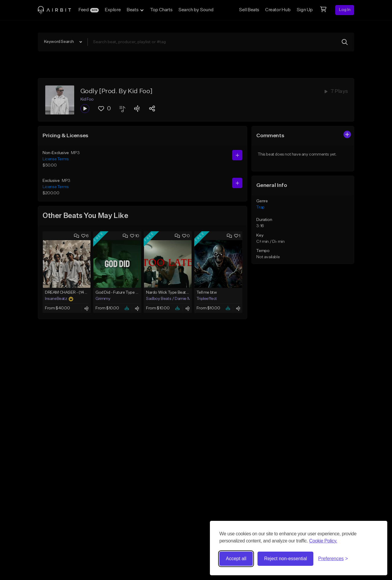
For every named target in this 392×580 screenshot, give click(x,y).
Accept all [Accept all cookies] (236, 559)
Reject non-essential (285, 559)
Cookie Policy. (323, 541)
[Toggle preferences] (333, 559)
